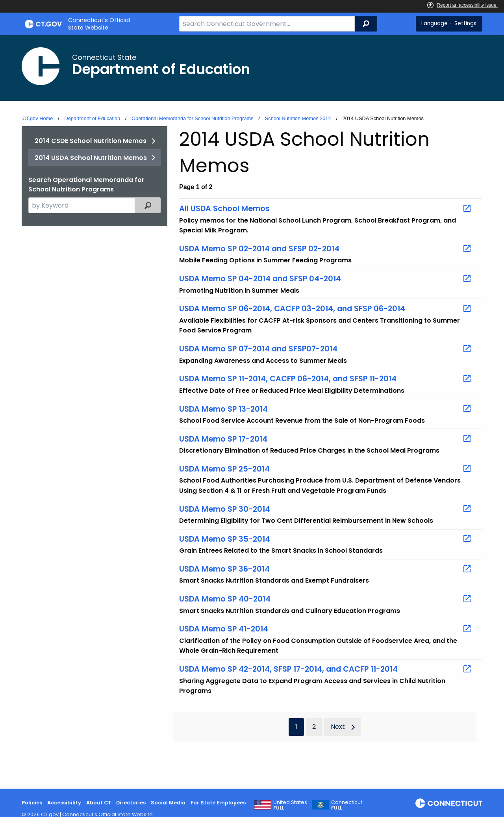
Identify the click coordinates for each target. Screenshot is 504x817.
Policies (32, 803)
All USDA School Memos (325, 209)
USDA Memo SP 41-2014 (325, 629)
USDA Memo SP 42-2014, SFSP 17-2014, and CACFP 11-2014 (325, 669)
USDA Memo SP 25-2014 (325, 469)
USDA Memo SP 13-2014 (325, 409)
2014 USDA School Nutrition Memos (91, 158)
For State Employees (218, 803)
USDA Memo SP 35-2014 (325, 539)
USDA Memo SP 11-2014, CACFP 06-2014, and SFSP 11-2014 (325, 379)
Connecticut (347, 805)
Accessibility (64, 803)
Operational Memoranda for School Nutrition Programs (192, 118)
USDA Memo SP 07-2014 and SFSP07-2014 (325, 349)
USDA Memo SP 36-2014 (325, 569)
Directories (131, 803)
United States (290, 805)
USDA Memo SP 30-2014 (325, 509)
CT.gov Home (38, 118)
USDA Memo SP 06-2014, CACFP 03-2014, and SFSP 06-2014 (325, 309)
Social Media (168, 803)
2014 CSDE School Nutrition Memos (91, 141)
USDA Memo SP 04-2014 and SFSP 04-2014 (325, 279)
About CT (99, 803)
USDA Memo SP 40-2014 (325, 599)
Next (338, 727)
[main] (252, 412)
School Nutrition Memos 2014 (298, 118)
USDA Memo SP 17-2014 (325, 439)
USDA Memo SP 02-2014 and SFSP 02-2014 (325, 249)
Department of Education (92, 118)
